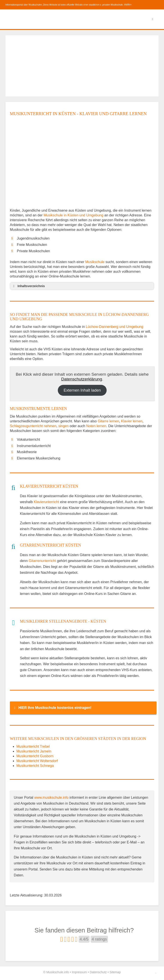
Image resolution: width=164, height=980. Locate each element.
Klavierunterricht (46, 502)
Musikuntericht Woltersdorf (37, 761)
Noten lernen (96, 426)
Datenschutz (98, 972)
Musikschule (95, 262)
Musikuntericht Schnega (35, 766)
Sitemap (115, 972)
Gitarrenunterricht (42, 561)
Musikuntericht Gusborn (35, 756)
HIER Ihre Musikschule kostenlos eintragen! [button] (52, 708)
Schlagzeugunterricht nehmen (33, 426)
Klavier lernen (132, 421)
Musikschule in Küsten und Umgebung (74, 215)
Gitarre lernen (108, 421)
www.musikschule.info (51, 798)
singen (63, 426)
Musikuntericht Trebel (33, 746)
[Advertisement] (82, 66)
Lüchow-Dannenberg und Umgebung (115, 327)
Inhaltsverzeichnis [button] (28, 286)
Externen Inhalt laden (82, 390)
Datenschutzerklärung (82, 379)
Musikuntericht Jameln (34, 751)
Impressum (79, 972)
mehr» (128, 5)
